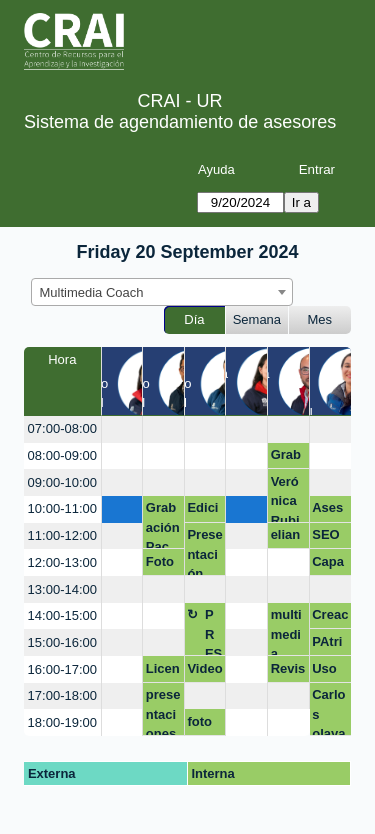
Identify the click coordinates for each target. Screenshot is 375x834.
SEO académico (327, 538)
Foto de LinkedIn (163, 565)
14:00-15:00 (62, 615)
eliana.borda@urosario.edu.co (288, 538)
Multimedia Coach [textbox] (92, 292)
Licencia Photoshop (163, 672)
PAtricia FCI (327, 645)
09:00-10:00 (62, 482)
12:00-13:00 (62, 562)
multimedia (286, 631)
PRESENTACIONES (213, 631)
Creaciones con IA (330, 618)
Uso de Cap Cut (324, 672)
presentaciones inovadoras (163, 711)
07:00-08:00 (62, 428)
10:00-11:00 (62, 508)
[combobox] (162, 292)
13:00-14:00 (62, 589)
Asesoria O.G (327, 511)
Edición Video (204, 511)
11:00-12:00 (62, 535)
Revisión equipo (288, 672)
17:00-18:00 (62, 695)
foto (199, 721)
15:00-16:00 (62, 642)
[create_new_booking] (122, 429)
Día (194, 319)
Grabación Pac (163, 524)
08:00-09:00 (62, 455)
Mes (320, 319)
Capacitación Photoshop (328, 565)
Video (204, 668)
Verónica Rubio (285, 498)
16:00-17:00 (62, 669)
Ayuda (216, 169)
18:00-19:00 (62, 722)
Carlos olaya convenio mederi (329, 711)
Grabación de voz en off (288, 458)
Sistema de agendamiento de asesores (180, 122)
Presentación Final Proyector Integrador (204, 551)
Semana (257, 319)
